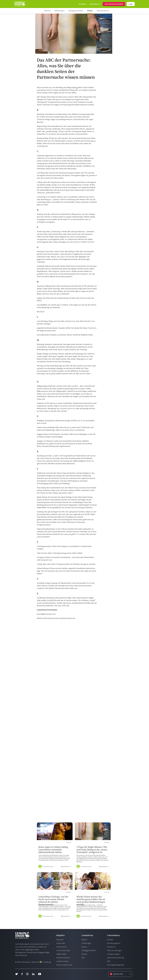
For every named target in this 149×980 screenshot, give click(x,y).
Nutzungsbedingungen (116, 965)
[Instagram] (27, 974)
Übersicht (60, 940)
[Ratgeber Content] (55, 846)
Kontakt (110, 940)
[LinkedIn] (33, 974)
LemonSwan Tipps (63, 950)
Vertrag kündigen (113, 954)
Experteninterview (63, 958)
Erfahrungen (86, 943)
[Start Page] (20, 4)
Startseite (82, 4)
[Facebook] (22, 974)
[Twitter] (17, 974)
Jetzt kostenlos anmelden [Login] (114, 4)
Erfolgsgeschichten (89, 950)
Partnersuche (61, 947)
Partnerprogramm (114, 943)
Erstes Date (61, 943)
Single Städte (61, 954)
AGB (109, 961)
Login (131, 4)
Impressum (111, 947)
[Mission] (95, 4)
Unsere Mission (95, 4)
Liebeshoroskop (62, 961)
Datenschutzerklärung (115, 958)
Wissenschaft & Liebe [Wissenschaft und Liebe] (64, 965)
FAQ (83, 958)
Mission (84, 940)
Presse (84, 947)
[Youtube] (40, 974)
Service (84, 954)
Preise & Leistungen (114, 950)
